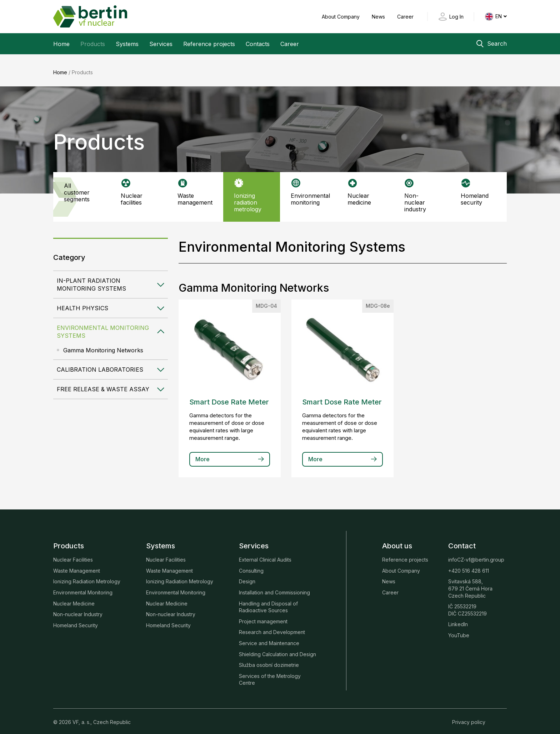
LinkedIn (458, 619)
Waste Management (77, 565)
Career (405, 17)
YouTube (459, 630)
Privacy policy (469, 717)
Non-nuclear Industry (78, 609)
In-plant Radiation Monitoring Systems (91, 279)
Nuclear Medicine (74, 598)
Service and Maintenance (269, 638)
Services (161, 44)
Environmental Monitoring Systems (103, 326)
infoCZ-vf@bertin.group (476, 554)
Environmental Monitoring (83, 587)
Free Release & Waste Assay (103, 384)
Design (247, 576)
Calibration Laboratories (100, 364)
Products (93, 44)
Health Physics (82, 303)
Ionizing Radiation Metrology (87, 576)
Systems (127, 44)
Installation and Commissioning (274, 587)
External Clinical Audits (265, 554)
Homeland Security (76, 620)
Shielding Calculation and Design (277, 648)
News (379, 17)
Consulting (251, 565)
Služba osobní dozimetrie (269, 660)
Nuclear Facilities (73, 554)
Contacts (258, 44)
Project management (263, 616)
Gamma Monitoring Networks (103, 345)
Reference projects (209, 44)
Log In (456, 17)
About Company (341, 17)
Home (61, 44)
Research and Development (272, 627)
